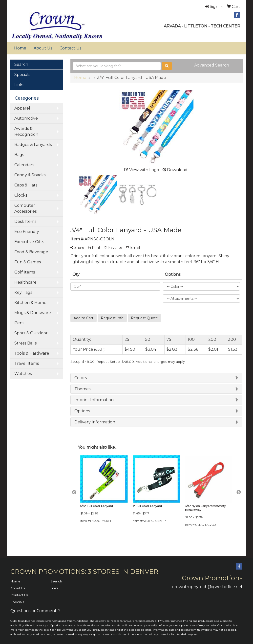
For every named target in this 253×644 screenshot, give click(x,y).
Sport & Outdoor (31, 333)
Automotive (26, 118)
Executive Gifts (29, 242)
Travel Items (27, 363)
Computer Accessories (25, 208)
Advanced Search (212, 65)
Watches (23, 374)
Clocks (21, 195)
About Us (43, 48)
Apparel (22, 108)
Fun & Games (28, 262)
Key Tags (23, 292)
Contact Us (70, 48)
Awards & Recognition (26, 131)
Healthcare (25, 282)
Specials (22, 75)
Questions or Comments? (35, 611)
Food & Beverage (31, 252)
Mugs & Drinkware (33, 313)
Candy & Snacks (30, 175)
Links (19, 85)
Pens (19, 323)
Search (21, 64)
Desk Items (25, 221)
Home (20, 48)
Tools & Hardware (32, 353)
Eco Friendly (27, 232)
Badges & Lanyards (33, 145)
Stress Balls (25, 343)
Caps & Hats (26, 185)
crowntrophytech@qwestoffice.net (207, 587)
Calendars (24, 165)
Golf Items (25, 272)
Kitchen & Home (30, 303)
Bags (19, 155)
